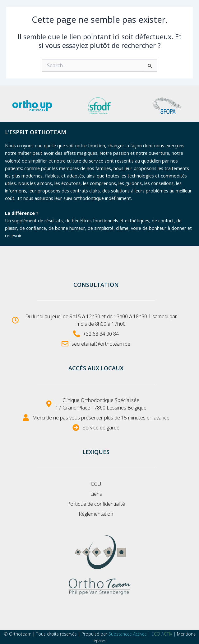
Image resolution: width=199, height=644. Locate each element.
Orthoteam (20, 634)
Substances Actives (128, 634)
